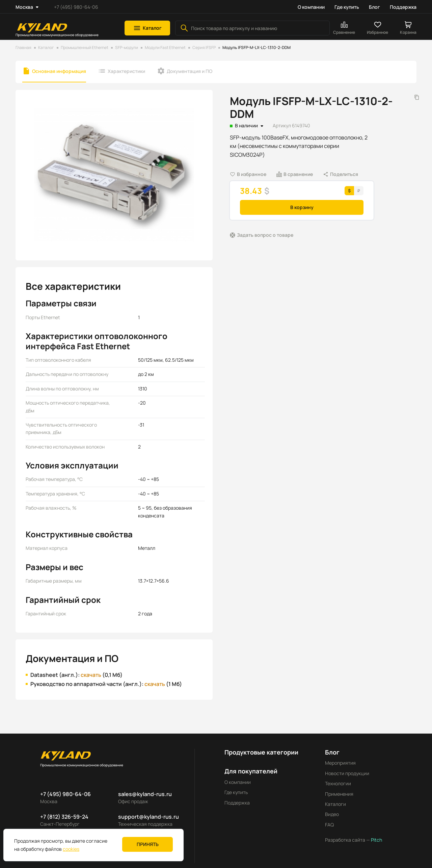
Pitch (376, 840)
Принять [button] (148, 844)
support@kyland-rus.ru (148, 817)
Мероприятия (340, 763)
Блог (374, 7)
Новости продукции (347, 773)
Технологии (338, 783)
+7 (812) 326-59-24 (64, 817)
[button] (147, 28)
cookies (71, 849)
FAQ (329, 825)
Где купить (347, 7)
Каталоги (335, 804)
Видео (332, 814)
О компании (311, 7)
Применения (339, 794)
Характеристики (126, 71)
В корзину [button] (302, 207)
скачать (91, 675)
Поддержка (403, 7)
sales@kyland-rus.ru (145, 794)
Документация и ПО (190, 71)
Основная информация (59, 71)
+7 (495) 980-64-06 (76, 7)
